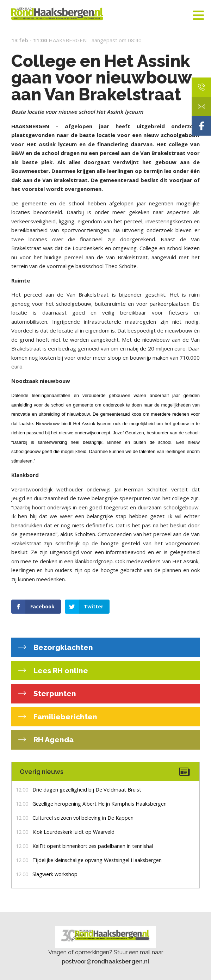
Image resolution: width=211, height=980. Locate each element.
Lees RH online (60, 671)
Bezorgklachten (62, 647)
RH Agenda (53, 740)
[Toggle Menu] (198, 16)
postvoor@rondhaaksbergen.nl (105, 961)
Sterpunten (54, 693)
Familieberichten (64, 717)
